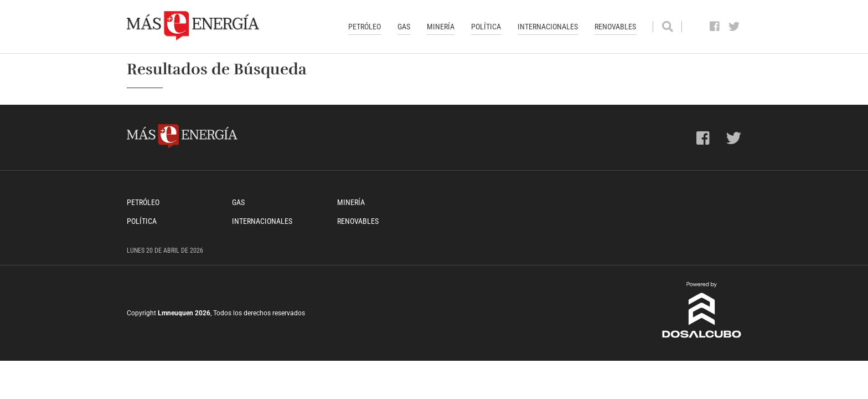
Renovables (615, 27)
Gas (404, 27)
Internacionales (548, 27)
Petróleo (365, 27)
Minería (441, 27)
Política (486, 27)
